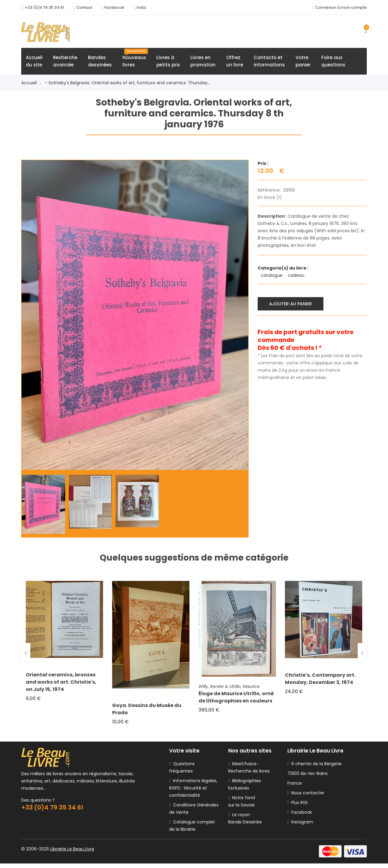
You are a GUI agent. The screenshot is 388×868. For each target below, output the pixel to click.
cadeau (297, 277)
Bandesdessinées (100, 63)
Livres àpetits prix (168, 63)
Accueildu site (34, 63)
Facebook (114, 7)
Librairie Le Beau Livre (72, 853)
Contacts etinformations (269, 63)
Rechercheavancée (65, 63)
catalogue (272, 277)
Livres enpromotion (203, 63)
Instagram (300, 826)
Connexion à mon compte (341, 7)
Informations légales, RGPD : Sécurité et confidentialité (193, 793)
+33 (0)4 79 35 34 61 (44, 7)
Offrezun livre (235, 63)
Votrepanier (303, 63)
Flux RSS (298, 807)
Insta (141, 7)
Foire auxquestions (333, 63)
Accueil (31, 84)
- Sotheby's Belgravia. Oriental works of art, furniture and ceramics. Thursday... (128, 84)
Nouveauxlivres (135, 60)
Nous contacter (306, 797)
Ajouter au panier (292, 304)
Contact (84, 7)
